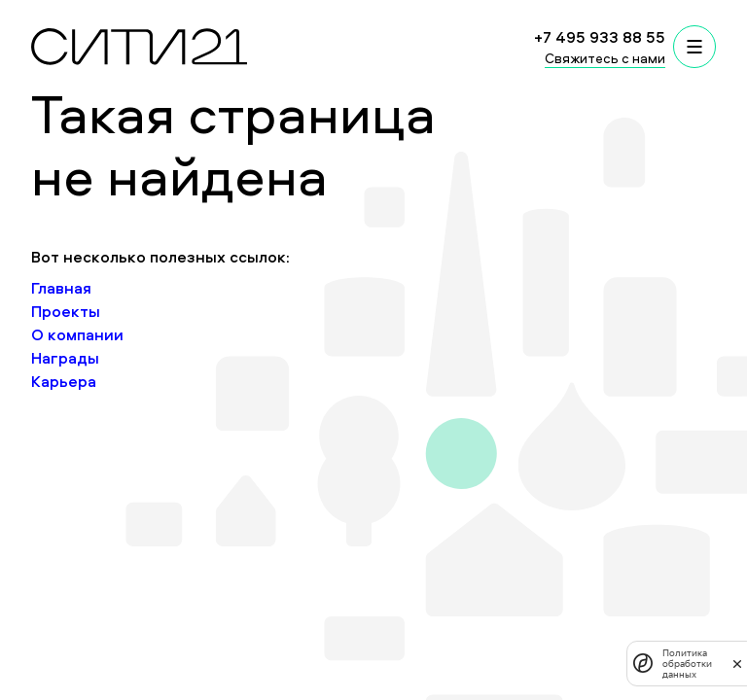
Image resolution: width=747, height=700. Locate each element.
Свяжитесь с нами (605, 58)
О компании (77, 334)
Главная (61, 288)
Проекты (66, 311)
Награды (65, 358)
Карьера (64, 381)
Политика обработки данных (687, 664)
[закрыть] (737, 663)
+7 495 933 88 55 (600, 37)
